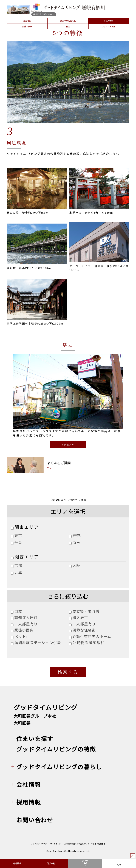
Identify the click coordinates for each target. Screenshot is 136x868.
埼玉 (76, 542)
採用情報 (29, 803)
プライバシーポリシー (40, 844)
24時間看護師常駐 (88, 643)
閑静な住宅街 (84, 630)
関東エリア (27, 527)
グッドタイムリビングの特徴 (56, 750)
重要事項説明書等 (98, 844)
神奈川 (78, 536)
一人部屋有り (26, 624)
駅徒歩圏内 (24, 630)
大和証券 (22, 724)
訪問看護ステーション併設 (38, 643)
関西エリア (27, 557)
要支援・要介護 (86, 611)
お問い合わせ (35, 821)
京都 (18, 566)
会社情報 (29, 785)
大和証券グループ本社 (35, 717)
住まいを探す (35, 739)
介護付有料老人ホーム (92, 636)
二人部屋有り (84, 624)
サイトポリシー (56, 844)
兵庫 (18, 572)
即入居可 (80, 618)
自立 (18, 611)
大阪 (76, 566)
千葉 (18, 542)
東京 (18, 536)
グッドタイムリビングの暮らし (59, 767)
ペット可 (22, 636)
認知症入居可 (26, 618)
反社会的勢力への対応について (77, 844)
